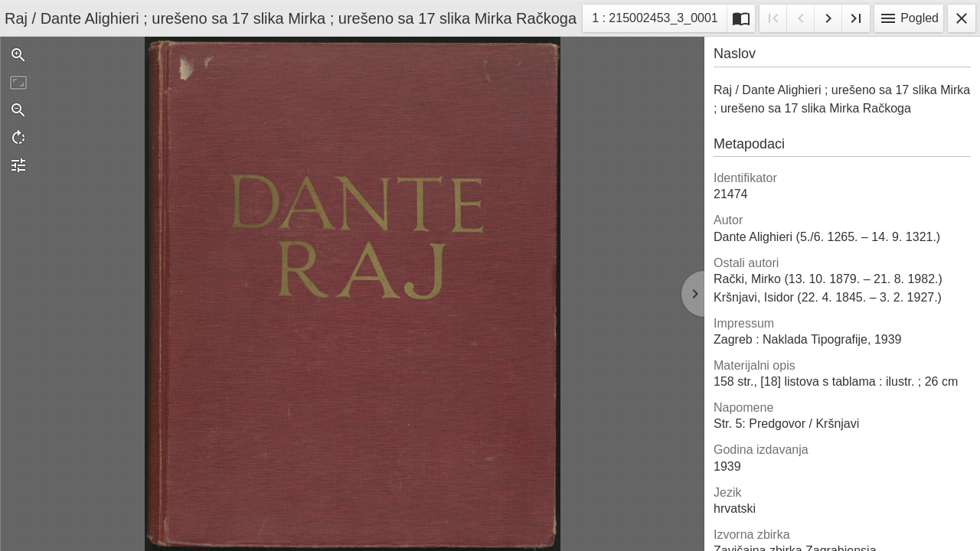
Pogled (909, 18)
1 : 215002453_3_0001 (655, 20)
